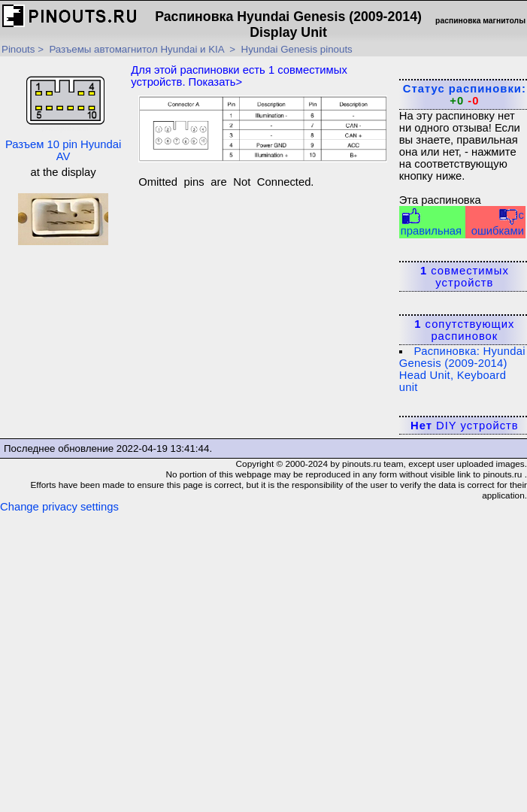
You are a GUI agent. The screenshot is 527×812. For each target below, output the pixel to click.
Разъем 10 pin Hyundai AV (63, 111)
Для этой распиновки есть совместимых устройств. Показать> (239, 76)
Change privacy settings (59, 507)
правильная (431, 222)
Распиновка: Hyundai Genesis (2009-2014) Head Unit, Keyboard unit (462, 369)
